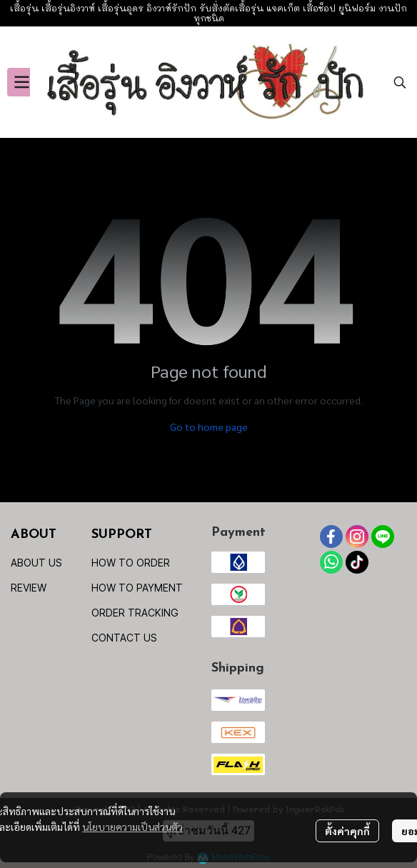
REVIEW (29, 588)
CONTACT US (124, 638)
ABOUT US (36, 563)
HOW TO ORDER (131, 563)
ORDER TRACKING (135, 613)
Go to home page (209, 426)
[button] (400, 82)
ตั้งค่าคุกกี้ (347, 831)
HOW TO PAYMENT (137, 588)
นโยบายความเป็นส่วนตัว (132, 827)
